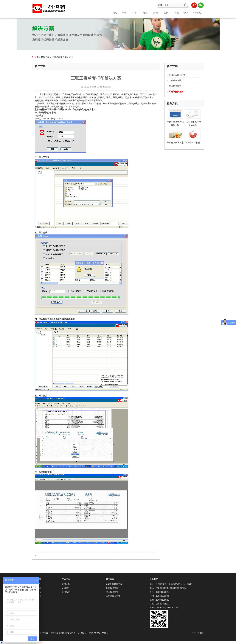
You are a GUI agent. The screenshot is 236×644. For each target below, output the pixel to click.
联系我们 (154, 579)
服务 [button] (146, 13)
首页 (115, 13)
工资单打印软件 (193, 143)
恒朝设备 (66, 584)
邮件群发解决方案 (175, 143)
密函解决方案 (175, 86)
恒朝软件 (66, 588)
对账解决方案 (175, 80)
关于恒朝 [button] (198, 13)
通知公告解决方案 (177, 75)
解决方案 (45, 57)
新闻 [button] (156, 13)
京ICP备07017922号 (99, 633)
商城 (177, 13)
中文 (194, 633)
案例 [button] (167, 13)
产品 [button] (125, 13)
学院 (186, 13)
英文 (202, 633)
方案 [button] (135, 13)
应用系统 (66, 592)
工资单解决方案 (59, 57)
